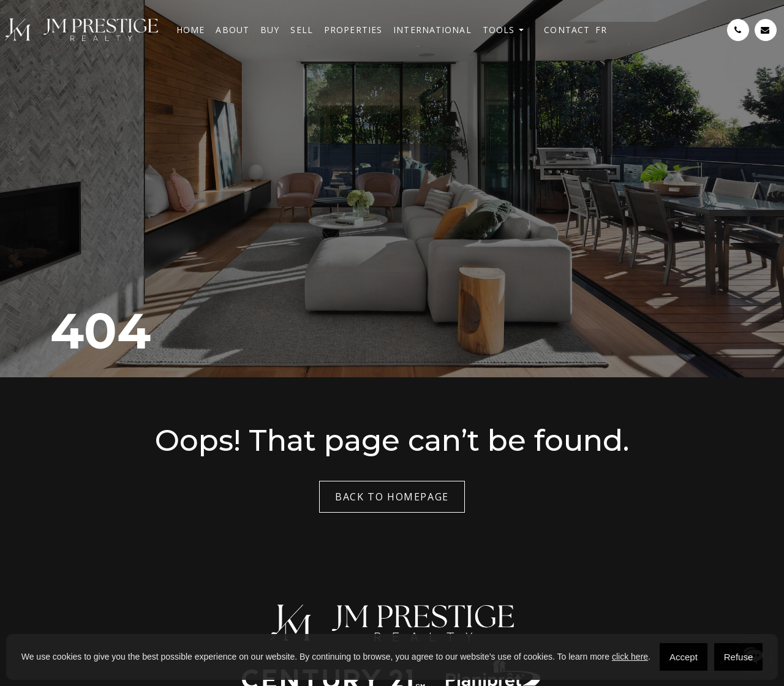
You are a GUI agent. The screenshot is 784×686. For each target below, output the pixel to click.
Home (190, 30)
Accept (684, 657)
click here (630, 657)
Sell (301, 30)
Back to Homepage (392, 497)
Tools (499, 30)
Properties (353, 30)
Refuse (739, 657)
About (232, 30)
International (432, 30)
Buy (270, 30)
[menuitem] (601, 30)
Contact (567, 30)
